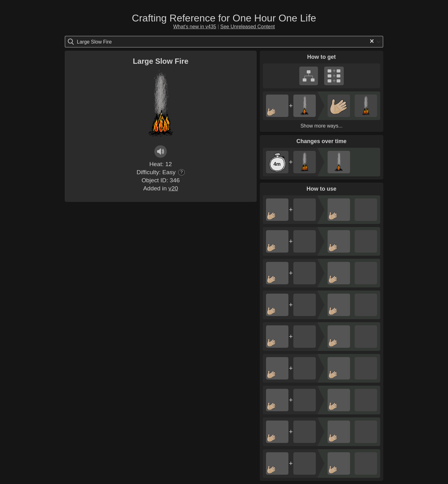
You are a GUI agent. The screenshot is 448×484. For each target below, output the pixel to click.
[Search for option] (103, 42)
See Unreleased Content (247, 27)
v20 (173, 188)
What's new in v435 (195, 27)
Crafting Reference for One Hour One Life (224, 18)
